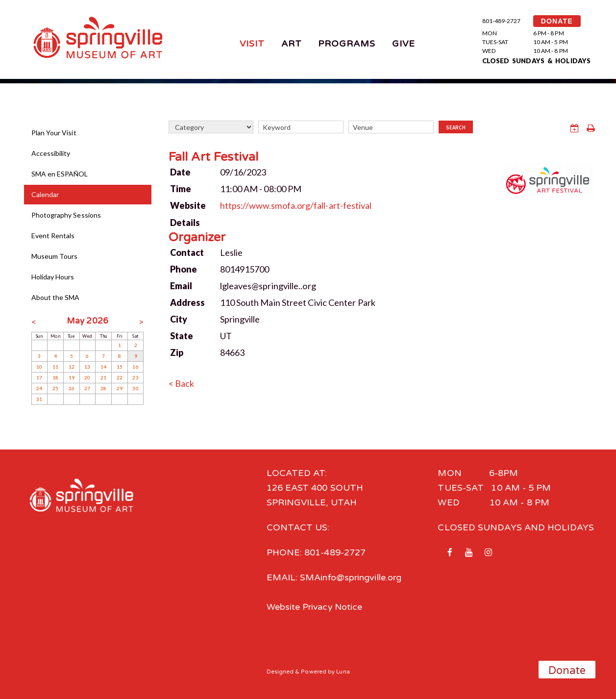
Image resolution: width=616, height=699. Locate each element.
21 (103, 377)
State (182, 335)
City (179, 318)
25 (55, 388)
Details (185, 222)
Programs (347, 44)
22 (120, 377)
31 (39, 399)
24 (39, 388)
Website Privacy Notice (315, 607)
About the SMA (56, 297)
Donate (567, 671)
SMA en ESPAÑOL (60, 174)
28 (103, 388)
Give (404, 44)
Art (292, 44)
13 (87, 367)
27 (87, 388)
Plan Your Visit (54, 133)
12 (72, 367)
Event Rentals (53, 236)
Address (188, 301)
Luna (343, 671)
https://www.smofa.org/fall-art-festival (296, 205)
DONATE (557, 21)
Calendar (45, 194)
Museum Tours (55, 256)
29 (120, 388)
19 (72, 377)
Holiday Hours (53, 277)
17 (39, 377)
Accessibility (51, 153)
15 (120, 367)
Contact (187, 251)
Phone (184, 268)
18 (55, 377)
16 (135, 367)
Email (181, 285)
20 (87, 377)
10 (39, 367)
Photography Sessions (66, 215)
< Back (182, 382)
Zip (177, 351)
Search (456, 127)
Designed (280, 671)
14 (103, 367)
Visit (252, 44)
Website (188, 205)
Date (180, 172)
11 (55, 367)
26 (72, 388)
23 (135, 377)
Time (181, 188)
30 (135, 388)
